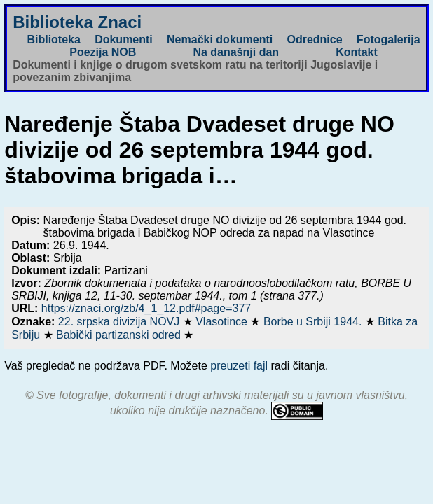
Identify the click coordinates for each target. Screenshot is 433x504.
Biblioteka (53, 40)
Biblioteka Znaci (77, 22)
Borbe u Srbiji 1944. (314, 322)
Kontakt (357, 52)
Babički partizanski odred (120, 335)
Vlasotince (223, 322)
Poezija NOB (103, 52)
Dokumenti (124, 40)
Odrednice (314, 40)
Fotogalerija (389, 40)
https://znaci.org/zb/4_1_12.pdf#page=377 (146, 308)
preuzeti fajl (239, 366)
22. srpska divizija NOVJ (121, 322)
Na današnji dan (236, 52)
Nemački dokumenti (220, 40)
